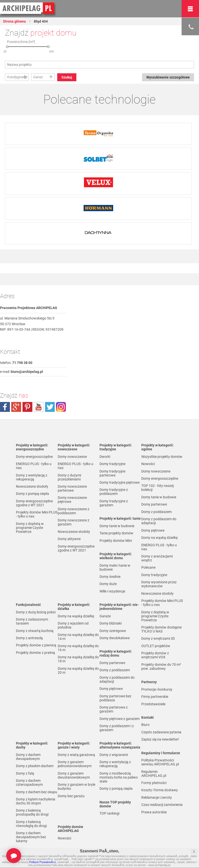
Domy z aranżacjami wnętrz (157, 558)
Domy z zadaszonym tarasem (32, 621)
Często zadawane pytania (161, 732)
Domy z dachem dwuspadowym (28, 757)
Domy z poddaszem (115, 670)
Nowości (64, 838)
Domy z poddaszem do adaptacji (117, 679)
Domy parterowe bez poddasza (115, 698)
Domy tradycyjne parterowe (112, 473)
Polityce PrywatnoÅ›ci (42, 862)
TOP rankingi (109, 813)
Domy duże (108, 584)
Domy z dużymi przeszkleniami (69, 477)
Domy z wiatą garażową (76, 755)
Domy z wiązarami (114, 755)
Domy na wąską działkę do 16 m (78, 648)
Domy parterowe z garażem (114, 709)
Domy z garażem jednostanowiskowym (75, 764)
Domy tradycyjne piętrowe (120, 482)
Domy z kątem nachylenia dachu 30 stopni (36, 801)
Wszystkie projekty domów (162, 457)
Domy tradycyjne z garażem (114, 503)
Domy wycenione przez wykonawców (159, 584)
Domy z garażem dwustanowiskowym (74, 775)
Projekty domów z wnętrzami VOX (155, 655)
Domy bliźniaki (111, 623)
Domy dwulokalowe (115, 638)
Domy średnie (110, 577)
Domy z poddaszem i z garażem (117, 728)
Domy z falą (25, 773)
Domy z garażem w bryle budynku (76, 787)
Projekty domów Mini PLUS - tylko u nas (37, 514)
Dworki (105, 457)
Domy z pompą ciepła (32, 494)
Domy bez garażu (71, 796)
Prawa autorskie (154, 812)
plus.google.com (16, 407)
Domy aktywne (69, 539)
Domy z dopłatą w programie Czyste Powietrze (30, 528)
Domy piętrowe (111, 689)
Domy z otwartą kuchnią (35, 631)
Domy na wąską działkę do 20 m (78, 671)
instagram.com (61, 407)
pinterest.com (27, 407)
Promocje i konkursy (157, 689)
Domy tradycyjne (112, 464)
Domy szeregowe (113, 631)
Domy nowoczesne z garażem (74, 522)
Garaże (105, 616)
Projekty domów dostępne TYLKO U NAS (161, 629)
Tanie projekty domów (116, 533)
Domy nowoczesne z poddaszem (74, 511)
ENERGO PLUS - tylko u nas (34, 466)
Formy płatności (154, 783)
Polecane (148, 567)
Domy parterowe (112, 663)
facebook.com (5, 407)
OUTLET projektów (156, 646)
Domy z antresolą (29, 638)
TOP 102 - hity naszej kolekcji (157, 488)
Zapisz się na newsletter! (160, 739)
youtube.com (39, 407)
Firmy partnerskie (155, 697)
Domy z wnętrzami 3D (158, 638)
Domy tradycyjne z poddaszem (114, 492)
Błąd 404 (40, 21)
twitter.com (50, 407)
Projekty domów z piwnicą (36, 645)
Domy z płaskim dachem (35, 766)
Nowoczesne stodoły (32, 486)
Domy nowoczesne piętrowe (72, 500)
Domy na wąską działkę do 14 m (78, 637)
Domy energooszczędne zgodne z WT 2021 (34, 503)
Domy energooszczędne (34, 457)
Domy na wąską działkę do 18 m (78, 659)
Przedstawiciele (153, 704)
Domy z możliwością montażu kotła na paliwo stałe (119, 777)
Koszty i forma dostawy (160, 790)
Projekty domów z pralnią (35, 653)
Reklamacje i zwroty (157, 797)
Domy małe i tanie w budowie (115, 567)
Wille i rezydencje (112, 591)
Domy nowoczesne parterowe (72, 488)
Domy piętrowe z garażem (120, 719)
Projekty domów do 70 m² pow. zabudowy (161, 667)
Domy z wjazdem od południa (73, 625)
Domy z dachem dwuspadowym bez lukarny (31, 837)
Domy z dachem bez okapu (37, 792)
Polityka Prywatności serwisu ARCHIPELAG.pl (160, 762)
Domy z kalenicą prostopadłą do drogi (32, 812)
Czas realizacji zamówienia (162, 805)
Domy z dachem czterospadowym (29, 783)
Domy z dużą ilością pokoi (36, 612)
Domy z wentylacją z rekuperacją (32, 477)
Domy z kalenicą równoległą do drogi (31, 824)
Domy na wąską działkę (76, 616)
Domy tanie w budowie (117, 526)
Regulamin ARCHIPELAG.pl (154, 774)
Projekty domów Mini (116, 541)
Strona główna (14, 21)
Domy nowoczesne (72, 457)
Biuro (145, 725)
